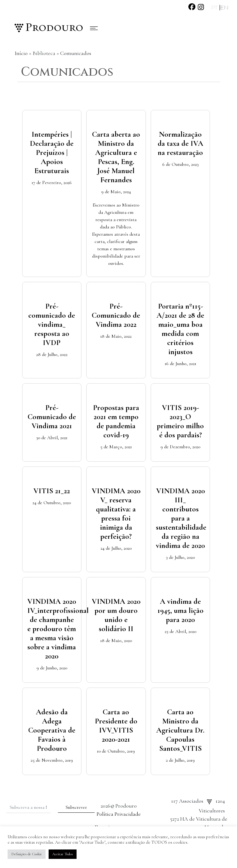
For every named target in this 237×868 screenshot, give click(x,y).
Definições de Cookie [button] (27, 854)
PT (215, 8)
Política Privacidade (119, 814)
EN (224, 8)
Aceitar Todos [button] (63, 854)
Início (21, 53)
